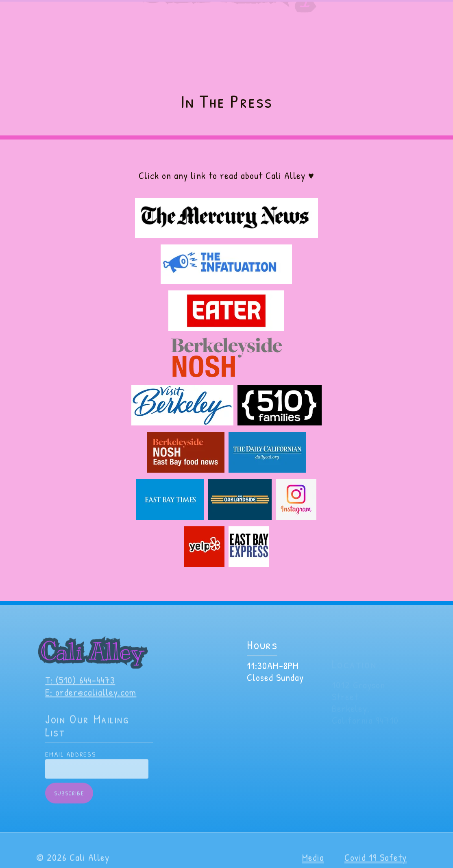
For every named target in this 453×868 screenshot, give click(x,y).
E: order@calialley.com (91, 698)
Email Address (71, 760)
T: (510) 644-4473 (80, 686)
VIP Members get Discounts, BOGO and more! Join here (227, 8)
